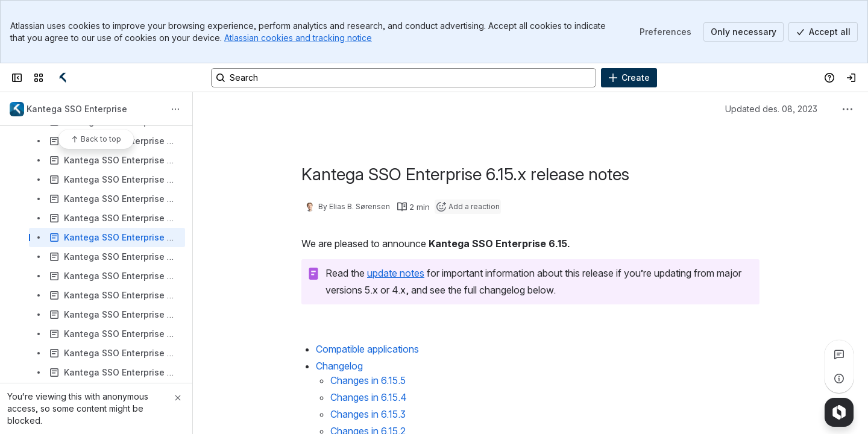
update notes (396, 273)
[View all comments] (839, 354)
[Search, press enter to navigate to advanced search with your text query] (404, 78)
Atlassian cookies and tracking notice (298, 38)
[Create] (629, 78)
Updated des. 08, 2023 (771, 109)
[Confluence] (63, 78)
